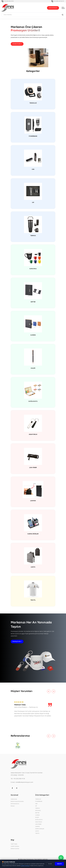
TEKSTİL (33, 600)
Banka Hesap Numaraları (17, 802)
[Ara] (63, 15)
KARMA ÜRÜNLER (33, 534)
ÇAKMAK (33, 501)
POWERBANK (33, 136)
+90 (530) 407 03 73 (59, 1)
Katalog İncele (17, 642)
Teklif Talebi (14, 845)
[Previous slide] (49, 692)
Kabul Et (59, 864)
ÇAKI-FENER (33, 468)
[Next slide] (54, 692)
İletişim (13, 807)
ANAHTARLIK (33, 435)
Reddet (50, 864)
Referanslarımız (15, 805)
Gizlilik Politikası (15, 847)
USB (33, 170)
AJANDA (33, 335)
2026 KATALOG (53, 8)
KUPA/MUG (33, 269)
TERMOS (33, 236)
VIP (33, 203)
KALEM (33, 368)
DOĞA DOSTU (33, 402)
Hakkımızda (14, 800)
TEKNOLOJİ (33, 103)
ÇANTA (33, 567)
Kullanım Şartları (15, 850)
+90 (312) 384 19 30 (9, 1)
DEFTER (33, 302)
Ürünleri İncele (17, 44)
